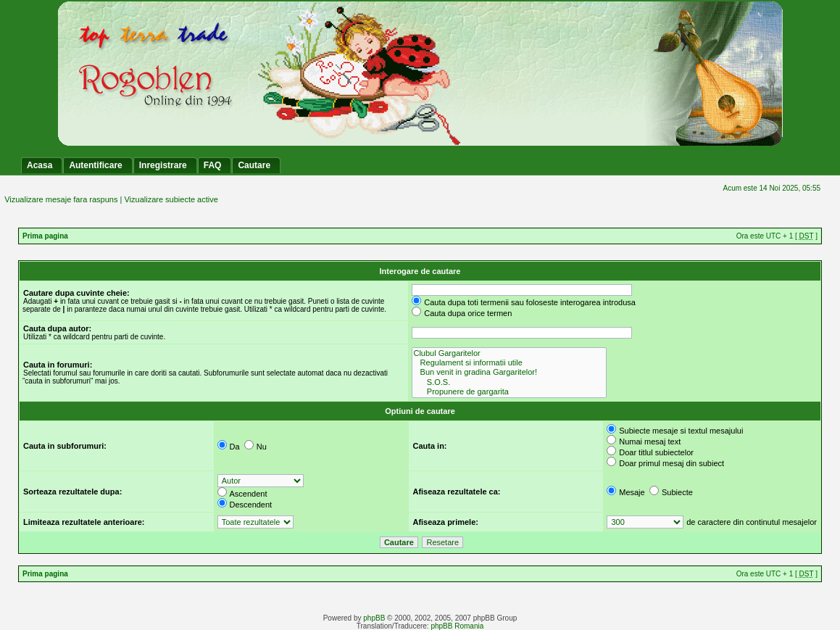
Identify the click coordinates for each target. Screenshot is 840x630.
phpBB (374, 618)
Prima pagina (45, 236)
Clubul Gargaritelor (509, 353)
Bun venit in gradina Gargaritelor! (509, 372)
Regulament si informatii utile (509, 363)
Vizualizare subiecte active (171, 199)
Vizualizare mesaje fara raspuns (61, 199)
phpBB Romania (457, 626)
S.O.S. (509, 382)
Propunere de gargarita (509, 392)
